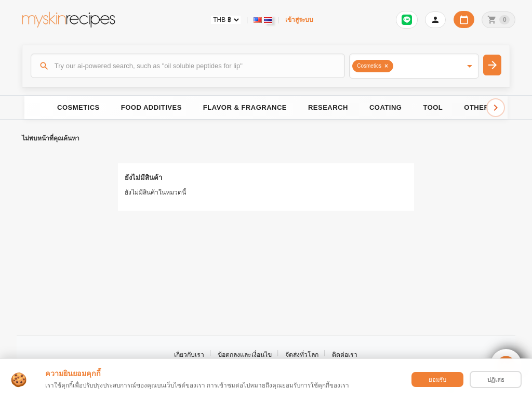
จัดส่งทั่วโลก (302, 355)
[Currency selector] (226, 20)
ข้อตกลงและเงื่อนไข (245, 355)
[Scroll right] (496, 108)
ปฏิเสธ (496, 380)
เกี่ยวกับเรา (189, 355)
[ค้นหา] (188, 66)
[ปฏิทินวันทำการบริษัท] (464, 20)
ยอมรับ (437, 380)
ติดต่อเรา (345, 355)
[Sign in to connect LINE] (407, 20)
